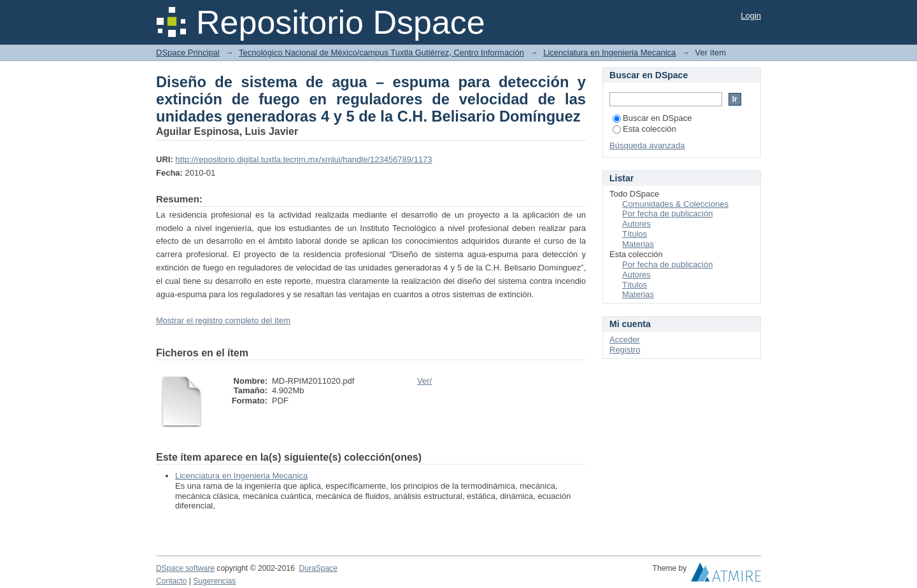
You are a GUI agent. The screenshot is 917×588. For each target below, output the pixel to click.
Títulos (635, 234)
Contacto (171, 581)
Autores (636, 224)
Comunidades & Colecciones (675, 204)
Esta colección (644, 129)
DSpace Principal (188, 52)
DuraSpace (318, 568)
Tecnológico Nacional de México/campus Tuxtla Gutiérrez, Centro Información (381, 52)
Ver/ (424, 381)
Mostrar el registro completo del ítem (223, 320)
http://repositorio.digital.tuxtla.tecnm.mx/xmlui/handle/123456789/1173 (303, 159)
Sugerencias (214, 581)
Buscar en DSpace (652, 118)
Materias (638, 244)
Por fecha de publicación (667, 213)
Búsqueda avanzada (647, 145)
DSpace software (185, 568)
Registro (625, 350)
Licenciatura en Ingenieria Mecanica (609, 52)
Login (751, 16)
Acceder (625, 339)
